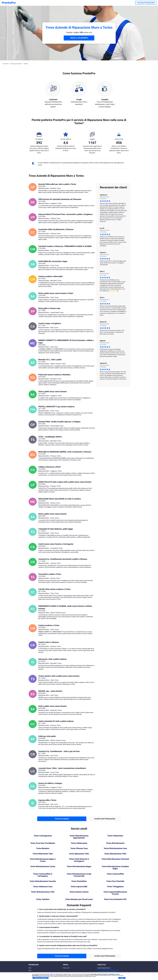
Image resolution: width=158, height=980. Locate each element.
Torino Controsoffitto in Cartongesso (43, 875)
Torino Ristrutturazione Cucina (43, 866)
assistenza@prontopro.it (104, 968)
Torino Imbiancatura (79, 843)
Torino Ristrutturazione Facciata (43, 881)
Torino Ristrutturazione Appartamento (79, 837)
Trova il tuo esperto (62, 819)
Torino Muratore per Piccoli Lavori (79, 899)
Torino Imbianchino (115, 836)
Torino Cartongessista (43, 836)
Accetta (122, 978)
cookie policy (52, 975)
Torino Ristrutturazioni (115, 843)
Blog (30, 970)
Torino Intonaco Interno (79, 892)
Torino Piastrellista (79, 881)
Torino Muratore (43, 848)
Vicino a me (66, 968)
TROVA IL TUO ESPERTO (79, 38)
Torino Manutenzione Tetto (115, 854)
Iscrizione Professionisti (146, 3)
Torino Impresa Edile (79, 887)
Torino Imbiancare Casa (43, 887)
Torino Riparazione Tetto (79, 854)
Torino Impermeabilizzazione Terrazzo (115, 893)
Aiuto (30, 968)
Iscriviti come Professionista (105, 819)
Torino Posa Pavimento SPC (115, 899)
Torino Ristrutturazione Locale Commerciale (79, 875)
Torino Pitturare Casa (79, 848)
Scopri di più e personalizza (41, 978)
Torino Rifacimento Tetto (43, 854)
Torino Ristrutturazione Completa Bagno (115, 868)
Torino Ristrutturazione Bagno (79, 866)
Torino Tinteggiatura (115, 887)
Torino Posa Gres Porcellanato (43, 843)
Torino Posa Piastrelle (115, 881)
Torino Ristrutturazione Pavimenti (115, 859)
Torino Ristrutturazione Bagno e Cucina (43, 860)
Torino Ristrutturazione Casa (115, 848)
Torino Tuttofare (43, 899)
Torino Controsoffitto (115, 874)
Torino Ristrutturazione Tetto (43, 892)
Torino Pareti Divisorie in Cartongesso (79, 860)
